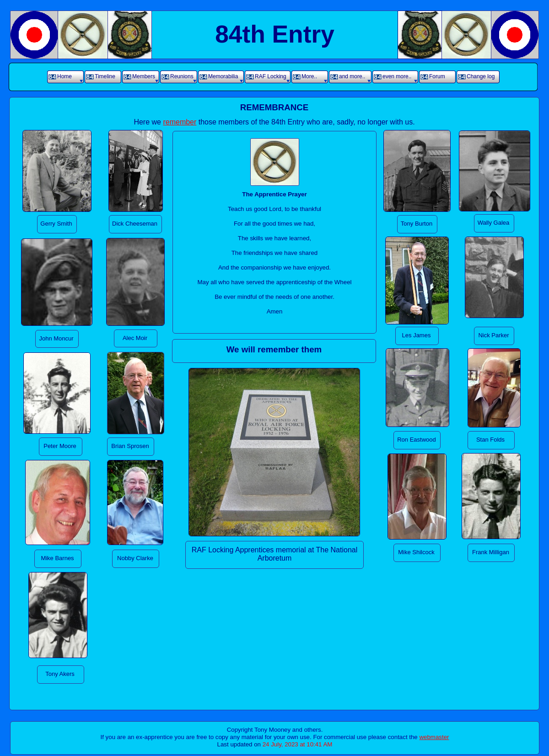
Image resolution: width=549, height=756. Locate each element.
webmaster (434, 737)
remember (180, 122)
